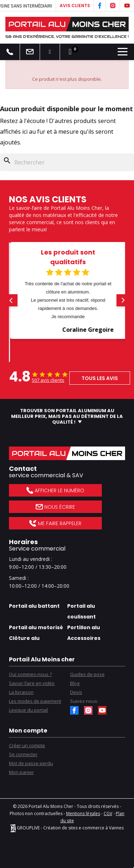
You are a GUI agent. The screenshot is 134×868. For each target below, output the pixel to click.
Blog (75, 683)
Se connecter (23, 754)
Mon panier (21, 772)
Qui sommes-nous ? (30, 674)
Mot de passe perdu (31, 763)
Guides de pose (87, 674)
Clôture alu (24, 638)
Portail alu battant (34, 606)
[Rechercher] (67, 162)
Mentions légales (83, 813)
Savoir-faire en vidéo (32, 683)
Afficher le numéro (55, 490)
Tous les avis (100, 378)
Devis (76, 692)
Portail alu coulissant (81, 611)
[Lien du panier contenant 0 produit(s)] (70, 52)
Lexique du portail (28, 710)
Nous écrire (55, 507)
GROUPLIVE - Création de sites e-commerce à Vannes (67, 828)
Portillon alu (84, 627)
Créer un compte (27, 745)
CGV (108, 813)
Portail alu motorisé (36, 627)
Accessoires (84, 638)
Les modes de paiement (35, 701)
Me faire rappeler (55, 523)
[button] (11, 300)
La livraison (21, 692)
